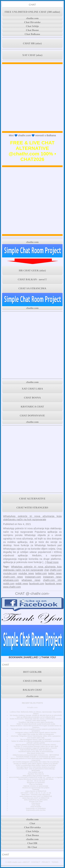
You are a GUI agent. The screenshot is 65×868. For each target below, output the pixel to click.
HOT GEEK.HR (32, 672)
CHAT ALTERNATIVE (32, 499)
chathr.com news (13, 577)
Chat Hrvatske (32, 22)
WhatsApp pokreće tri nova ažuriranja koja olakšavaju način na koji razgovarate (36, 759)
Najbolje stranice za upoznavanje (36, 786)
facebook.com (37, 584)
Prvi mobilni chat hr (36, 772)
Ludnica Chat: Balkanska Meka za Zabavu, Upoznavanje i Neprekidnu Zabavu (36, 713)
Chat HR (32, 843)
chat (46, 570)
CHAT (32, 5)
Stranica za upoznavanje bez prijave (36, 788)
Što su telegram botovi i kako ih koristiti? (36, 739)
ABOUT (26, 862)
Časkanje (36, 789)
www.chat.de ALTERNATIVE (36, 791)
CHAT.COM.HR (32, 681)
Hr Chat (32, 847)
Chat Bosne (32, 30)
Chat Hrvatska (36, 807)
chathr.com (32, 18)
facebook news (53, 584)
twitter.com (41, 573)
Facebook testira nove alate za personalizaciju (36, 752)
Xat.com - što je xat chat (36, 781)
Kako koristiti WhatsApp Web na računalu (36, 750)
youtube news (26, 573)
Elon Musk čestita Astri (36, 753)
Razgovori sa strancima (36, 783)
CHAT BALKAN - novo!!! (32, 279)
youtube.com (10, 573)
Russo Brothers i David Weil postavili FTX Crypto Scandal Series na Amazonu (36, 727)
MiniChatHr (36, 770)
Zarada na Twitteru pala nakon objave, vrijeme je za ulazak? (36, 764)
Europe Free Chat (36, 801)
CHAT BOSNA (32, 398)
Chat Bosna (36, 803)
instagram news (52, 577)
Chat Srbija (36, 805)
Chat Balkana (32, 34)
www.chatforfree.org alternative (36, 800)
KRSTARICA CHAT (32, 407)
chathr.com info (52, 580)
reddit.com (9, 584)
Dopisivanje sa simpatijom (36, 808)
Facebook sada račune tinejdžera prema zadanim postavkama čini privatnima (36, 730)
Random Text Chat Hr (36, 774)
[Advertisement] (32, 98)
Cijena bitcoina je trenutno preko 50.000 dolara (36, 779)
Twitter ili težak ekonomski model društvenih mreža (36, 724)
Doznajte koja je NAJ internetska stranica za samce (36, 767)
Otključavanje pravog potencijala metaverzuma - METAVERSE (36, 755)
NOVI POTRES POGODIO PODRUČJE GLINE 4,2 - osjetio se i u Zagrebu (36, 777)
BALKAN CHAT (32, 690)
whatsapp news (31, 580)
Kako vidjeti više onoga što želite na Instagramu (36, 734)
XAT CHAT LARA (32, 389)
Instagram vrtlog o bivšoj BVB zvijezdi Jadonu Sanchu (36, 733)
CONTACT (36, 862)
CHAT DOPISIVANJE (32, 416)
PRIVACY (46, 862)
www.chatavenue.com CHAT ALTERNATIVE (36, 796)
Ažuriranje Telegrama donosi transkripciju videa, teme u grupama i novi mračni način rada (36, 737)
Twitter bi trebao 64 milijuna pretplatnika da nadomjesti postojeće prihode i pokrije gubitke (36, 742)
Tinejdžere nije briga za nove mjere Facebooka (36, 722)
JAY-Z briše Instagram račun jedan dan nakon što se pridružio (36, 762)
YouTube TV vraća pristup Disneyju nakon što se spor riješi (36, 746)
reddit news (22, 584)
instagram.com (33, 577)
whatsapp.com (11, 580)
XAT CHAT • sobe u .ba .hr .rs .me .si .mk (36, 793)
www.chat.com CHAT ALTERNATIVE (36, 798)
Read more (53, 562)
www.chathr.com (12, 587)
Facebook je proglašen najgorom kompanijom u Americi (36, 748)
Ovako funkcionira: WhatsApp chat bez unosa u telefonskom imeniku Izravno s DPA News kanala (36, 720)
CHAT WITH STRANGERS (32, 508)
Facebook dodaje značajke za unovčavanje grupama (36, 757)
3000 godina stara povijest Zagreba (36, 776)
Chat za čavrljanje (36, 784)
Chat (32, 823)
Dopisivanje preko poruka (36, 810)
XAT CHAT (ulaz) (32, 55)
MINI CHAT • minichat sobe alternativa (36, 795)
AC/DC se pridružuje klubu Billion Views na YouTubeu (36, 765)
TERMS (55, 862)
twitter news (55, 573)
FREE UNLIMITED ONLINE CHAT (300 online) (32, 12)
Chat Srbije (32, 26)
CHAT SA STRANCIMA (32, 288)
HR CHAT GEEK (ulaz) (32, 270)
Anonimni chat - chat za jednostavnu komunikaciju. (36, 769)
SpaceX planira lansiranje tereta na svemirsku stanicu (36, 745)
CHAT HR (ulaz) (32, 43)
